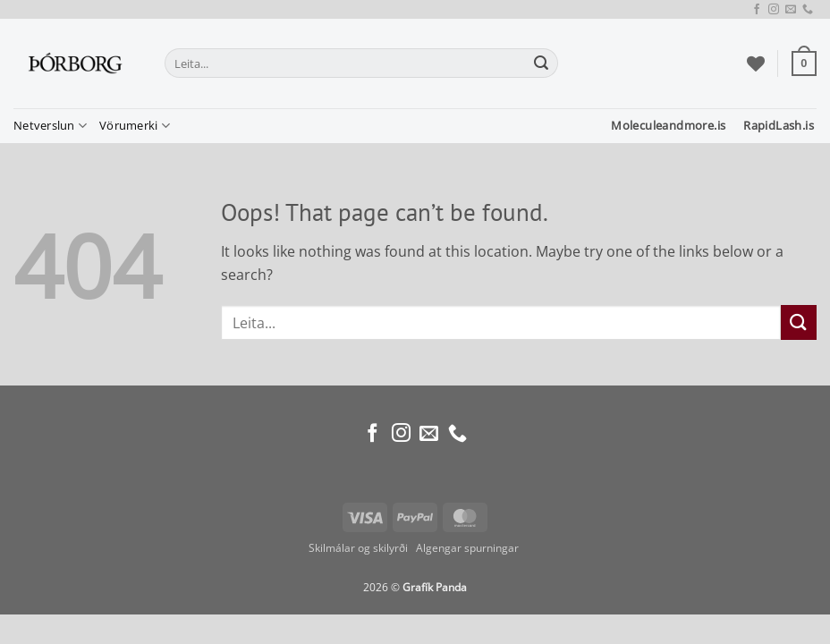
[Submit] (541, 64)
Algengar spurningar (469, 548)
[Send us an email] (791, 10)
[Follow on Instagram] (774, 10)
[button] (804, 64)
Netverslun (50, 126)
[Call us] (808, 10)
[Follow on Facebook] (757, 10)
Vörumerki (135, 126)
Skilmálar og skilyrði (358, 548)
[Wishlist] (756, 64)
